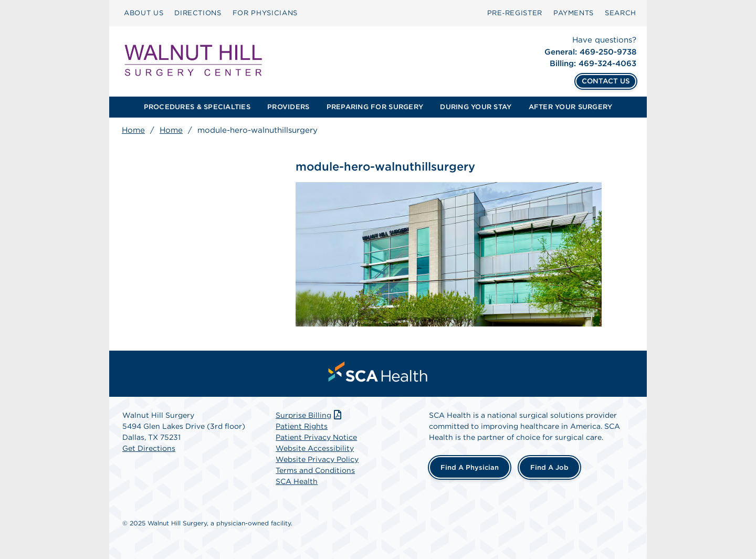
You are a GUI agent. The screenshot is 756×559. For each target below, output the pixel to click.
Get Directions (149, 448)
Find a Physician (470, 467)
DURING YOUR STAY (476, 107)
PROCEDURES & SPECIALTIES (197, 107)
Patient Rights (302, 426)
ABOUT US (144, 13)
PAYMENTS (574, 13)
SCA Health (297, 481)
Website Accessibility (315, 448)
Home (133, 130)
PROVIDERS (288, 107)
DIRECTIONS (198, 13)
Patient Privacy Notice (316, 437)
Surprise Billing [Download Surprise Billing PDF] (309, 415)
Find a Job (549, 467)
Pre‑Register (515, 13)
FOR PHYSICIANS (265, 13)
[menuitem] (144, 13)
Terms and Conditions (315, 470)
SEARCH (621, 13)
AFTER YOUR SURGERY (571, 107)
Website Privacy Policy (317, 459)
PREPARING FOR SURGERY (375, 107)
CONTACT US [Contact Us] (606, 81)
